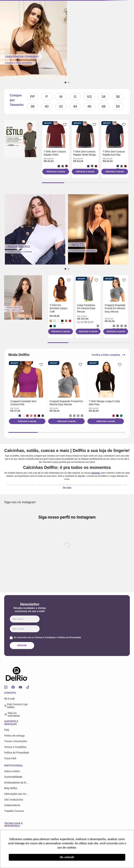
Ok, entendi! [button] (67, 857)
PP (33, 97)
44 (75, 106)
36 (118, 97)
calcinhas (95, 473)
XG (89, 97)
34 (103, 97)
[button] (65, 82)
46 (89, 106)
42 (61, 106)
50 (118, 106)
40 (47, 106)
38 (32, 106)
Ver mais (67, 488)
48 (103, 106)
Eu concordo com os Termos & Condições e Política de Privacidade (47, 638)
